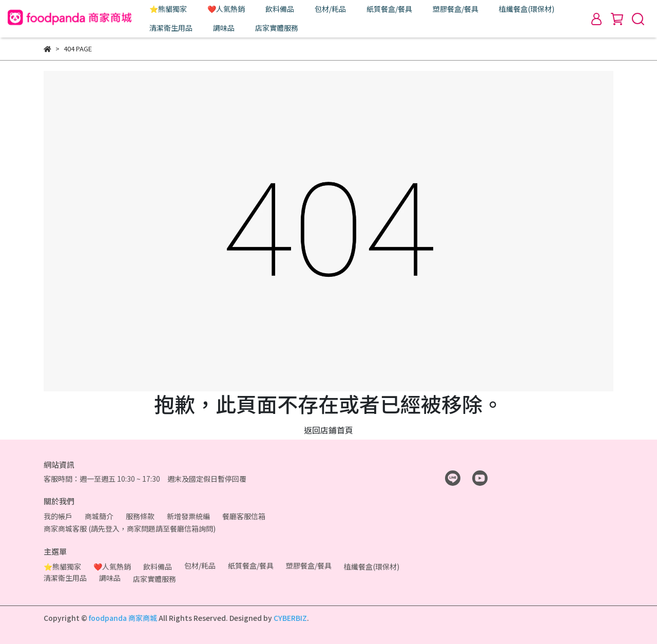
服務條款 (140, 516)
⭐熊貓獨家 (168, 9)
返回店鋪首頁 (328, 430)
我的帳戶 (58, 516)
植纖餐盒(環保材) (527, 9)
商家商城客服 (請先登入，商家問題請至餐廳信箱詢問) (130, 528)
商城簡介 (99, 516)
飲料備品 (280, 9)
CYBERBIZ (290, 618)
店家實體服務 (277, 28)
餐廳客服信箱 (244, 516)
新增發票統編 (188, 516)
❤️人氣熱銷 (226, 9)
